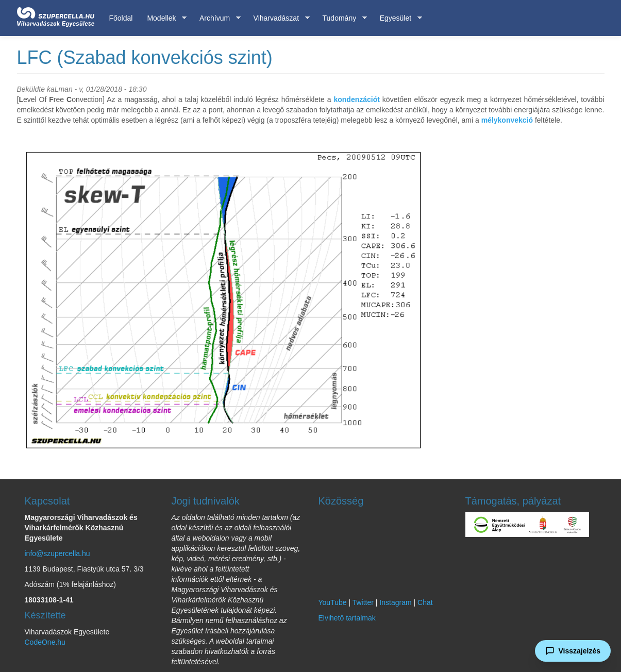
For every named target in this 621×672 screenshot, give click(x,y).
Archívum (216, 18)
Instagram (395, 602)
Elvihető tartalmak (347, 618)
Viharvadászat (278, 18)
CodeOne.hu (45, 642)
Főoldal (121, 18)
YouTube (333, 602)
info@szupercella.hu (57, 553)
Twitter (363, 602)
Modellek (163, 18)
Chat (425, 602)
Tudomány (341, 18)
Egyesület (397, 18)
